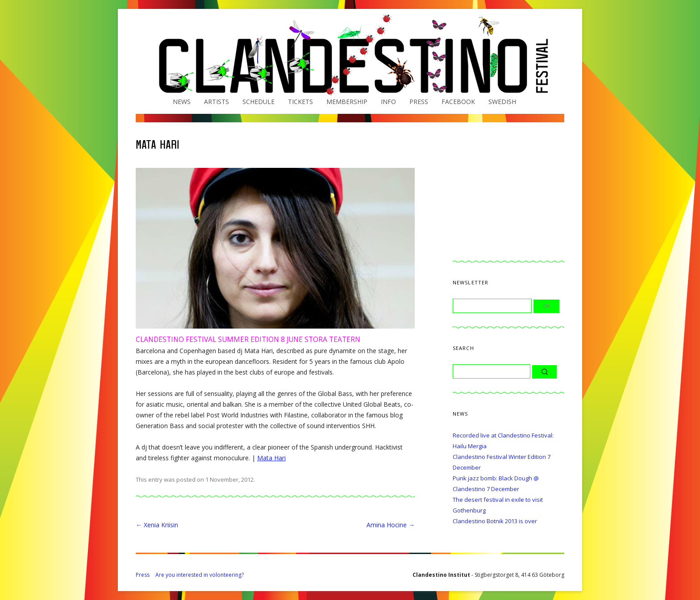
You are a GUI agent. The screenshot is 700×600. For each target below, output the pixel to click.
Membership (347, 102)
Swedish (502, 102)
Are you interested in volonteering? (200, 575)
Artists (217, 102)
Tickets (300, 102)
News (182, 102)
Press (419, 102)
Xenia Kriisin (157, 525)
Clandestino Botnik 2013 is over (495, 521)
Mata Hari (271, 458)
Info (388, 102)
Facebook (458, 102)
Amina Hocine (391, 525)
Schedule (258, 102)
